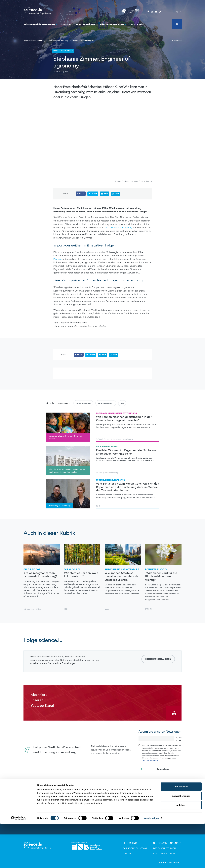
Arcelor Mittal (35, 609)
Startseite (177, 40)
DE (175, 12)
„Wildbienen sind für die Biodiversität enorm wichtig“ (161, 576)
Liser (107, 609)
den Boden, (126, 227)
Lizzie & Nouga (112, 794)
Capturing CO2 (32, 569)
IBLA (67, 72)
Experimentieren (85, 25)
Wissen (66, 25)
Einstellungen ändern (158, 659)
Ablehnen (181, 849)
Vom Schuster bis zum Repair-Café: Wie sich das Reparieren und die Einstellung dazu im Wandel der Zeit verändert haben (127, 487)
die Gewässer (112, 227)
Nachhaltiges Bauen (107, 447)
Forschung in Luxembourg (76, 794)
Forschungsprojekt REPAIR (110, 480)
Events (67, 814)
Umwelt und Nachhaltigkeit (82, 40)
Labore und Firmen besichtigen (119, 804)
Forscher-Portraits (72, 802)
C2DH (99, 506)
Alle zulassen (181, 831)
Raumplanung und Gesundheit (122, 569)
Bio (122, 403)
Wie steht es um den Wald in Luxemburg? (81, 575)
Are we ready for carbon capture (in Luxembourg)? (40, 575)
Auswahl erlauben (181, 840)
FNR (66, 609)
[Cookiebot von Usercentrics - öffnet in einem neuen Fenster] (18, 862)
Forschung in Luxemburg (58, 40)
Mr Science (138, 25)
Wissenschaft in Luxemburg (40, 25)
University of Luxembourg (122, 439)
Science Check (72, 569)
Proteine (58, 259)
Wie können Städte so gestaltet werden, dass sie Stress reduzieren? (121, 576)
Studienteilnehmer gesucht (77, 806)
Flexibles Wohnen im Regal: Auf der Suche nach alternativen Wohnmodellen (127, 452)
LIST (25, 609)
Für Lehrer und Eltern (113, 25)
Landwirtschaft (106, 403)
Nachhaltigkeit (83, 403)
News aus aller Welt (35, 795)
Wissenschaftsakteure (74, 798)
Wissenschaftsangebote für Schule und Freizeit (123, 799)
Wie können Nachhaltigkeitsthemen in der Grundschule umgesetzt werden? (124, 419)
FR (180, 12)
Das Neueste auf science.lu (39, 789)
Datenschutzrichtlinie (150, 758)
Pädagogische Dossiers (115, 808)
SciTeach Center (103, 439)
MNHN (148, 609)
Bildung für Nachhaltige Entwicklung (116, 413)
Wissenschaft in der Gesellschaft (79, 810)
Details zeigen (151, 862)
